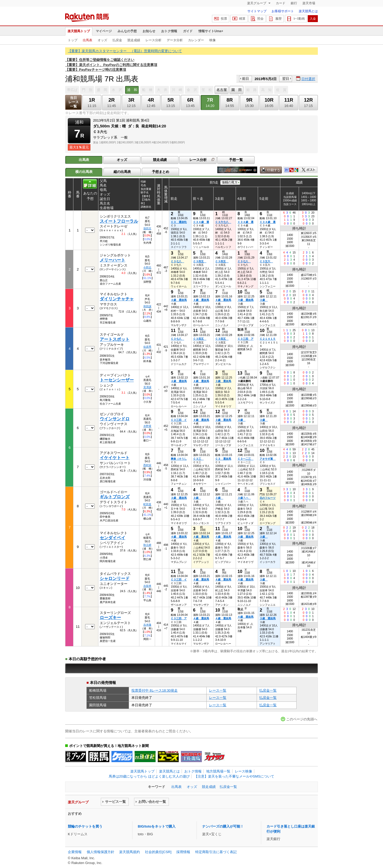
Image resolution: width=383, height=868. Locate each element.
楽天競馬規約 (130, 852)
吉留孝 (147, 586)
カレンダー (196, 40)
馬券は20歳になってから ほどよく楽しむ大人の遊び (149, 776)
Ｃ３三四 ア (245, 339)
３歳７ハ (244, 498)
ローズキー (110, 618)
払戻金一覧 (268, 690)
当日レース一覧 (74, 102)
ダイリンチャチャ (117, 299)
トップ (73, 40)
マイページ (104, 31)
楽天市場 (309, 3)
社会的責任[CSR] (158, 852)
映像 (213, 40)
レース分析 (153, 40)
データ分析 (175, 40)
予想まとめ (161, 172)
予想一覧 (236, 160)
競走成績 (134, 40)
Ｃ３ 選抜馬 (223, 459)
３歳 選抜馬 (245, 300)
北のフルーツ (268, 498)
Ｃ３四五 (200, 261)
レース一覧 (218, 690)
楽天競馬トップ (79, 31)
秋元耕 (147, 545)
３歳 (264, 300)
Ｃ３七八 (177, 261)
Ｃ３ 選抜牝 (179, 222)
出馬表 (88, 40)
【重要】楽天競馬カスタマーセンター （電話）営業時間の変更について (125, 51)
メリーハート (113, 260)
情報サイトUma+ (211, 31)
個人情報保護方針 (101, 852)
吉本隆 (147, 625)
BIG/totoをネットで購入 (157, 826)
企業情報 (75, 852)
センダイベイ (113, 538)
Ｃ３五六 (266, 261)
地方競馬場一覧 (218, 771)
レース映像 (243, 771)
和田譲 (147, 306)
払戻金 (117, 40)
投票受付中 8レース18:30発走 (155, 690)
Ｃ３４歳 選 (201, 222)
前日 (245, 79)
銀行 (294, 3)
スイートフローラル (119, 221)
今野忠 (147, 267)
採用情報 (183, 852)
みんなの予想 (127, 31)
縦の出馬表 (122, 172)
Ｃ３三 (198, 459)
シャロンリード (115, 578)
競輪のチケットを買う (85, 826)
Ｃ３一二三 (245, 459)
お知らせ (149, 31)
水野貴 (147, 426)
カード (281, 3)
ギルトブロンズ (115, 497)
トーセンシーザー (117, 380)
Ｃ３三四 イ (179, 420)
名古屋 (222, 90)
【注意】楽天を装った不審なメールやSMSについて (234, 776)
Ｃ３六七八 (223, 222)
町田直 (147, 504)
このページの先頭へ (302, 719)
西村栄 (147, 465)
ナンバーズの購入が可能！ (223, 826)
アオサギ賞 (268, 459)
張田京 (147, 228)
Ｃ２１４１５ (268, 339)
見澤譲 (147, 387)
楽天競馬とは (308, 11)
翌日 (286, 79)
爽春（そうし (179, 459)
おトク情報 (169, 31)
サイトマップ (257, 11)
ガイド (188, 31)
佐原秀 (147, 347)
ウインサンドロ (115, 419)
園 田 (237, 90)
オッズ (102, 40)
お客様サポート (283, 11)
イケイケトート (115, 458)
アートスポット (115, 339)
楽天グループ (257, 3)
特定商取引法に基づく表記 (216, 852)
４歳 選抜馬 (179, 300)
